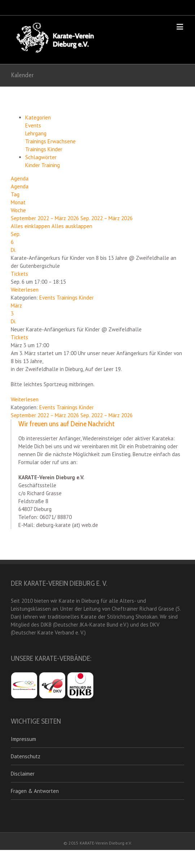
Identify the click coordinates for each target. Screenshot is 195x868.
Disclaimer (23, 774)
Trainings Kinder (44, 149)
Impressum (23, 739)
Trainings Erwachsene (50, 141)
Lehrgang (36, 133)
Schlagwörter (41, 157)
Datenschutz (26, 756)
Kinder (33, 165)
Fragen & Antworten (35, 791)
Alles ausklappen (72, 226)
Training (51, 165)
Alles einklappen (31, 226)
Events (33, 125)
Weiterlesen (25, 290)
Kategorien (38, 117)
